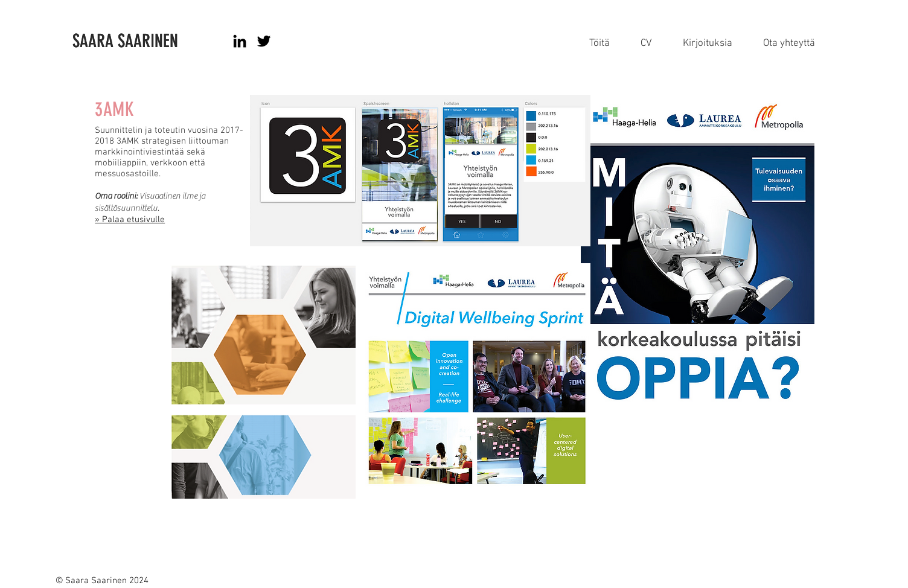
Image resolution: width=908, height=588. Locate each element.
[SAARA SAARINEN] (152, 41)
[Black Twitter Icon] (264, 41)
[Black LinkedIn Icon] (240, 41)
